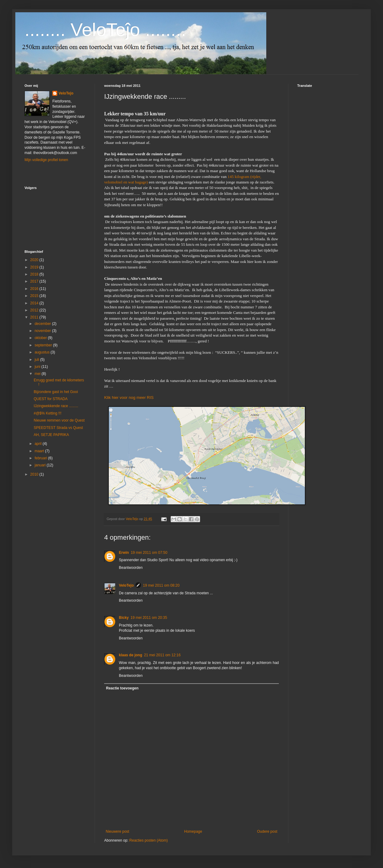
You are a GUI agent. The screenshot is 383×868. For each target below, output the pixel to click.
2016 (35, 289)
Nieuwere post (118, 831)
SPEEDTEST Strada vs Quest (58, 428)
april (39, 444)
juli (37, 360)
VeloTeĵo (126, 585)
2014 (35, 303)
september (44, 345)
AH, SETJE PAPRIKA (51, 435)
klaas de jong (131, 655)
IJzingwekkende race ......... (56, 406)
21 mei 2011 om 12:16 (162, 655)
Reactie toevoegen (122, 688)
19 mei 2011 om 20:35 (149, 618)
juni (38, 367)
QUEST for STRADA (51, 399)
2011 (35, 317)
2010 (35, 474)
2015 (35, 296)
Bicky (124, 618)
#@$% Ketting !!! (47, 413)
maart (40, 451)
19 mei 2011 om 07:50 (149, 553)
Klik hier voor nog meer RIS (129, 397)
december (43, 324)
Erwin (124, 553)
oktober (41, 338)
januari (41, 465)
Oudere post (267, 831)
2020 (35, 260)
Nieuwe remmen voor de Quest (59, 420)
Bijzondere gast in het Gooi (56, 392)
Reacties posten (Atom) (148, 840)
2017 (35, 281)
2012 (35, 310)
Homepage (193, 831)
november (43, 331)
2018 (35, 274)
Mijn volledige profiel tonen (46, 160)
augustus (43, 352)
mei (38, 374)
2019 (35, 267)
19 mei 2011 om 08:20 (161, 585)
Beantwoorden (131, 568)
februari (41, 458)
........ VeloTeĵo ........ (105, 30)
